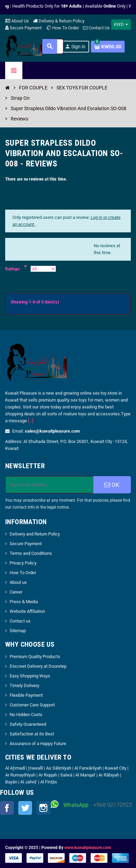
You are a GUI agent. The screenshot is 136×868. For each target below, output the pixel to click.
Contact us (20, 621)
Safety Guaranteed (28, 724)
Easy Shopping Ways (30, 676)
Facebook (7, 808)
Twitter (25, 808)
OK (112, 485)
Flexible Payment (26, 695)
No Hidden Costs (26, 715)
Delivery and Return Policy (35, 534)
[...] (30, 421)
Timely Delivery (24, 686)
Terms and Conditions (31, 553)
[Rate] (25, 263)
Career (16, 592)
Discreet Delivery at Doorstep (38, 666)
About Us (17, 21)
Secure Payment (23, 28)
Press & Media (24, 602)
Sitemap (18, 631)
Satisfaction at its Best (32, 734)
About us (18, 582)
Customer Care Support (32, 705)
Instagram (43, 808)
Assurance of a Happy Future (38, 744)
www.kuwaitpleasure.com (88, 848)
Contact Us (96, 28)
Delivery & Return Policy (59, 21)
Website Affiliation (27, 611)
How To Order (62, 28)
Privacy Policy (23, 563)
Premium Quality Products (35, 657)
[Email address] (49, 485)
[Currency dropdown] (121, 25)
